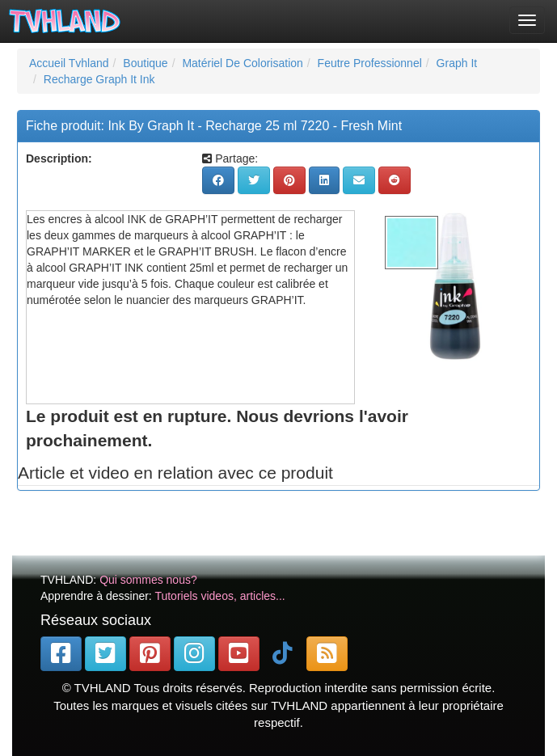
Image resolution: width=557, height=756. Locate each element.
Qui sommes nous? (148, 580)
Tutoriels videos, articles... (219, 596)
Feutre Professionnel (370, 63)
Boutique (145, 63)
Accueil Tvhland (69, 63)
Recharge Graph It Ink (99, 79)
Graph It (457, 63)
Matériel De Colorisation (242, 63)
